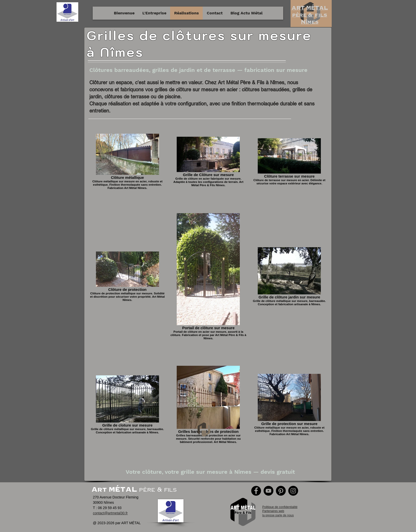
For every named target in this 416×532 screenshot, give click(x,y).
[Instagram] (293, 491)
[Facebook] (256, 491)
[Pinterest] (281, 491)
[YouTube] (268, 491)
